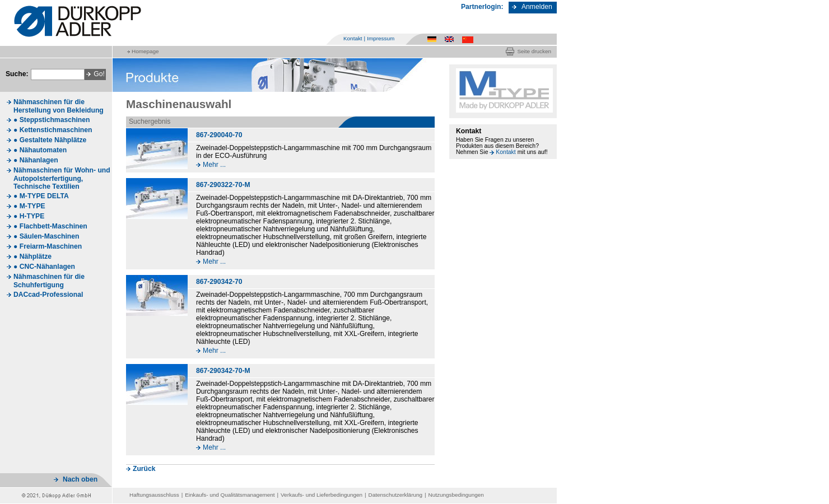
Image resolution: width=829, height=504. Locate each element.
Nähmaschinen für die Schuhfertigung (49, 281)
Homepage (145, 51)
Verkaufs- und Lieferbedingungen (322, 495)
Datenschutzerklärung (395, 495)
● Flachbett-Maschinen (50, 226)
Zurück (144, 469)
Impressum (381, 38)
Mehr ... (214, 165)
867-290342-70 (219, 282)
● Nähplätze (32, 256)
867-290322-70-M (223, 185)
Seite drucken (534, 51)
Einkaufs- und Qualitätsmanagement (230, 495)
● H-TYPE (29, 216)
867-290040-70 (219, 135)
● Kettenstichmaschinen (53, 130)
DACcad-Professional (48, 295)
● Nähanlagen (36, 160)
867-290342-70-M (223, 371)
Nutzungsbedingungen (456, 495)
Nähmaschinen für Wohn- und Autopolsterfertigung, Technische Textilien (62, 178)
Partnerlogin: (482, 7)
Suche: (17, 74)
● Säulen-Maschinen (46, 236)
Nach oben (80, 479)
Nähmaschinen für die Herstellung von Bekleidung (59, 106)
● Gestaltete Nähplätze (50, 140)
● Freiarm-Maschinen (48, 246)
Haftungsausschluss (154, 495)
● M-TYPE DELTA (41, 196)
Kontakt (353, 38)
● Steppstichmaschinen (52, 120)
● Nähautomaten (40, 150)
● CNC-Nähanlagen (44, 267)
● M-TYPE (29, 206)
